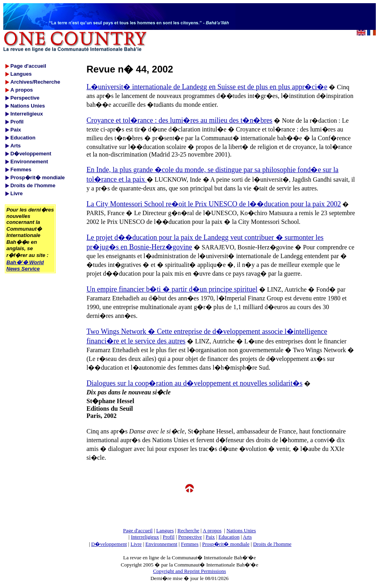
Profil (169, 537)
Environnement (161, 544)
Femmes (190, 544)
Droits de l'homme (272, 544)
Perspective (190, 537)
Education (229, 537)
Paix (210, 537)
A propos (212, 530)
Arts (247, 537)
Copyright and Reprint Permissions (189, 571)
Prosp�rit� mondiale (226, 544)
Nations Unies (241, 530)
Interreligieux (145, 537)
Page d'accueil (138, 530)
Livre (136, 544)
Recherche (188, 530)
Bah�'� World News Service (25, 266)
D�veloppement (109, 544)
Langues (165, 530)
